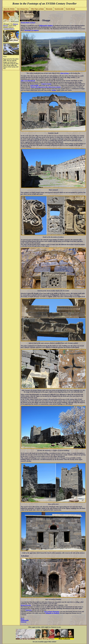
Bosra (23, 619)
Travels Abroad (70, 9)
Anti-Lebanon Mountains (52, 612)
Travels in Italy (59, 9)
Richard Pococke (26, 605)
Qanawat (24, 622)
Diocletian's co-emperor (31, 30)
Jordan (54, 90)
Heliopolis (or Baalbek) (52, 613)
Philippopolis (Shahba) (46, 26)
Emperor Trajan (46, 84)
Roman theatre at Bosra (28, 23)
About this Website (9, 9)
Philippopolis (25, 620)
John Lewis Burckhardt (28, 81)
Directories (49, 9)
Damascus (28, 610)
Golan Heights (34, 85)
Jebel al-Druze (65, 73)
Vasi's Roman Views (23, 9)
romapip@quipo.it (9, 29)
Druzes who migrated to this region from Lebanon (46, 87)
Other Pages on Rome (37, 9)
